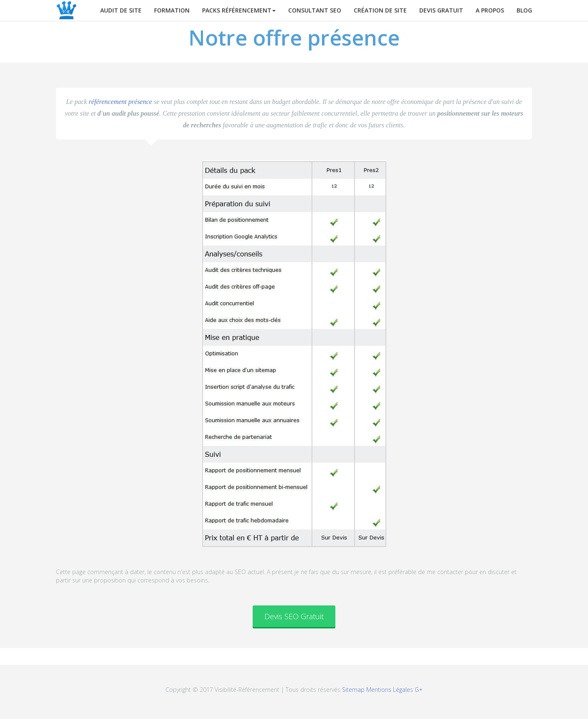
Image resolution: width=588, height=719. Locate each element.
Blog (524, 10)
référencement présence (120, 102)
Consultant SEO (315, 10)
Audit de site (121, 10)
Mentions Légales (390, 690)
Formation (172, 10)
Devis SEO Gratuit (294, 616)
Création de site (380, 10)
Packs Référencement (239, 10)
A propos (490, 10)
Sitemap (353, 690)
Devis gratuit (441, 10)
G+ (419, 690)
